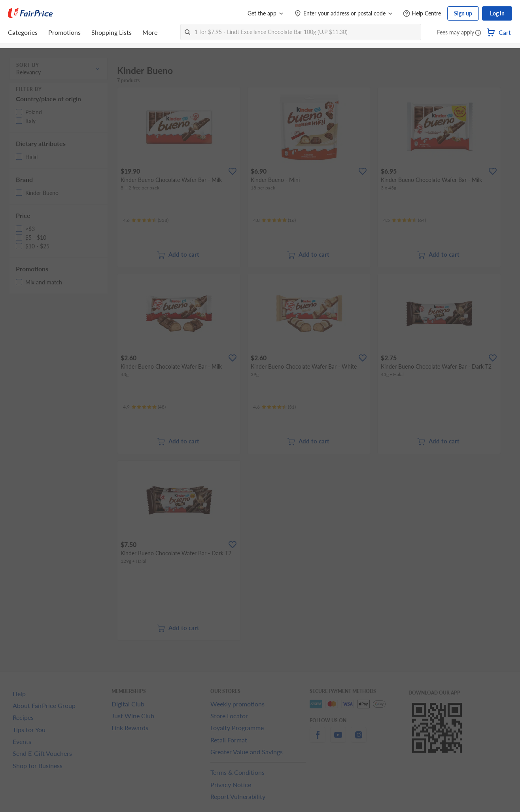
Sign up (463, 13)
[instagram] (359, 739)
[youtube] (338, 739)
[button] (478, 33)
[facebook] (318, 739)
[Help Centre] (422, 14)
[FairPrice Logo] (30, 13)
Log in (497, 13)
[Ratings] (146, 220)
